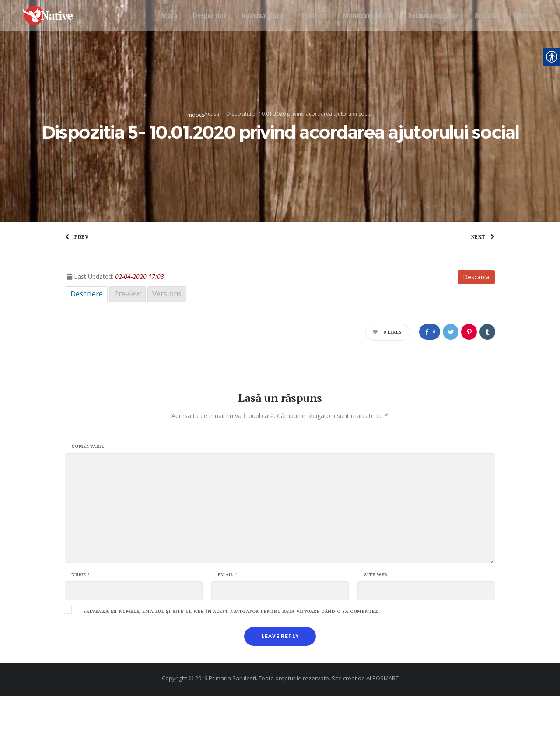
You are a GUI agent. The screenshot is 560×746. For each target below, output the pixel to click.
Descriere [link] (87, 344)
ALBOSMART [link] (382, 728)
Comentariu (88, 497)
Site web (376, 625)
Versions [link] (167, 344)
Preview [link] (128, 344)
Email (228, 625)
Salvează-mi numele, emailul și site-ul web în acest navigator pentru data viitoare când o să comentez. (231, 662)
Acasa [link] (212, 139)
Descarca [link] (476, 327)
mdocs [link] (196, 140)
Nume (81, 625)
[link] (55, 16)
